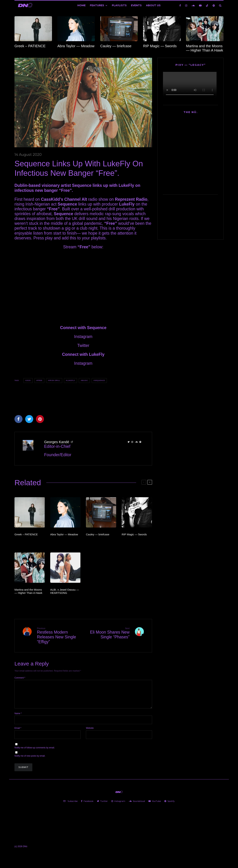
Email (18, 732)
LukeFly (126, 185)
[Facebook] (180, 5)
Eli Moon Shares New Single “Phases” (108, 633)
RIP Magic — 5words (160, 46)
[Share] (18, 419)
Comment (20, 678)
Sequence (100, 380)
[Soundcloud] (193, 5)
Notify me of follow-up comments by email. (35, 752)
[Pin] (40, 419)
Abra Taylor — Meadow (76, 46)
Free (40, 380)
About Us (153, 5)
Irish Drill (55, 380)
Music (85, 380)
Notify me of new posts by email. (30, 760)
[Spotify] (214, 5)
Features (97, 5)
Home (81, 5)
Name (18, 718)
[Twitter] (102, 805)
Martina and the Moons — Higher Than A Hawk (205, 48)
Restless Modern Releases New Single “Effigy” (59, 636)
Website (90, 732)
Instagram (83, 337)
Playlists (119, 5)
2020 (29, 380)
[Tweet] (29, 419)
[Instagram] (186, 5)
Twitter (83, 345)
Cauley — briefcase (116, 46)
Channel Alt (76, 199)
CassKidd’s (52, 199)
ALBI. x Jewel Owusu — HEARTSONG (65, 591)
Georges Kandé (57, 442)
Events (136, 5)
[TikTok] (207, 5)
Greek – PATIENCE (30, 46)
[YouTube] (200, 5)
